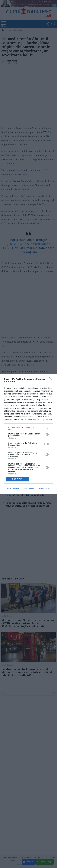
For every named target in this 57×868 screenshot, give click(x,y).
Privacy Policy (44, 489)
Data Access (28, 489)
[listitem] (29, 428)
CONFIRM (17, 479)
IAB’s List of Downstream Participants (32, 420)
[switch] (46, 435)
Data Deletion (13, 489)
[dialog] (29, 434)
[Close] (52, 380)
